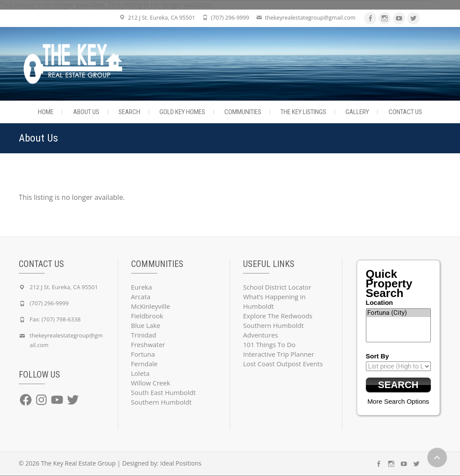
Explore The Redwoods (278, 316)
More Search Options (398, 402)
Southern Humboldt (161, 402)
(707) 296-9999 (230, 17)
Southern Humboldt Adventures (273, 330)
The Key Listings (303, 112)
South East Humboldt (164, 392)
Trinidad (144, 335)
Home (46, 112)
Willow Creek (151, 383)
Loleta (140, 373)
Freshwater (148, 344)
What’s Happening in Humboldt (274, 301)
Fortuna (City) (399, 313)
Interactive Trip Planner (279, 354)
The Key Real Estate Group (78, 464)
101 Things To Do (269, 344)
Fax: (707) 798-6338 (55, 319)
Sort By (377, 356)
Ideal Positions (181, 464)
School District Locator (277, 287)
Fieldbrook (147, 316)
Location (380, 302)
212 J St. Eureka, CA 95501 (162, 17)
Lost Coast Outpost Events (283, 364)
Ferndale (144, 364)
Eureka (142, 287)
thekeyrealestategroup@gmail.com (310, 17)
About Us (86, 112)
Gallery (357, 112)
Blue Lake (146, 325)
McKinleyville (151, 306)
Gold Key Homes (182, 112)
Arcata (141, 297)
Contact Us (405, 112)
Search (129, 112)
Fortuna (143, 354)
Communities (243, 112)
